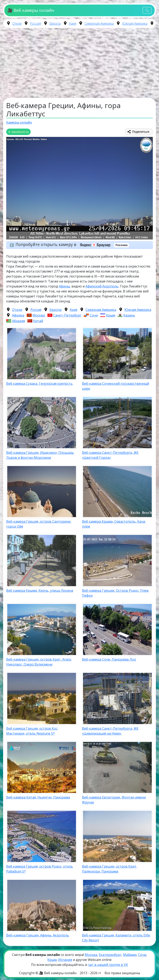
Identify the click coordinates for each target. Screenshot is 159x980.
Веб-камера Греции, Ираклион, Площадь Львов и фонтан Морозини (40, 455)
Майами (130, 955)
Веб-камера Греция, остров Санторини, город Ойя (39, 524)
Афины (64, 286)
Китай (38, 321)
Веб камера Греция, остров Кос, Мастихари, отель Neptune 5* (32, 731)
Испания (65, 960)
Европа (55, 23)
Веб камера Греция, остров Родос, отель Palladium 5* (40, 869)
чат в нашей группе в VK (108, 965)
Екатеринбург (110, 955)
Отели (17, 23)
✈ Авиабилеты (18, 132)
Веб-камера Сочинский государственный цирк (116, 386)
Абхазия (18, 321)
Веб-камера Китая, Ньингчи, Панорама (38, 797)
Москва (39, 315)
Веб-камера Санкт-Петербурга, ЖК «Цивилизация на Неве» (110, 731)
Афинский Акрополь (102, 286)
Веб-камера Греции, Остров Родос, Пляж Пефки (115, 593)
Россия (35, 23)
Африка (18, 315)
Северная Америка (99, 23)
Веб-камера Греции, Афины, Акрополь (38, 935)
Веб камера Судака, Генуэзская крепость (39, 383)
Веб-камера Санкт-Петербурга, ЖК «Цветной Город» (110, 455)
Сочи (94, 315)
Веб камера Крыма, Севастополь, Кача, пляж (114, 524)
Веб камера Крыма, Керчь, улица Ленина (40, 590)
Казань (129, 315)
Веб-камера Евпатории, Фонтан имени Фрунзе (114, 800)
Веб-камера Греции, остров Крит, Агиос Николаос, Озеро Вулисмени (39, 662)
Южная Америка (135, 23)
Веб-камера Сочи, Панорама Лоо (109, 659)
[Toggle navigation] (147, 10)
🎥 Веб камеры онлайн (31, 10)
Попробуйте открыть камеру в (64, 244)
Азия (73, 23)
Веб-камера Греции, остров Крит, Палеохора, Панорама (110, 869)
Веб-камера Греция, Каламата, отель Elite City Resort (116, 938)
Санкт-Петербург (67, 315)
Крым (111, 315)
